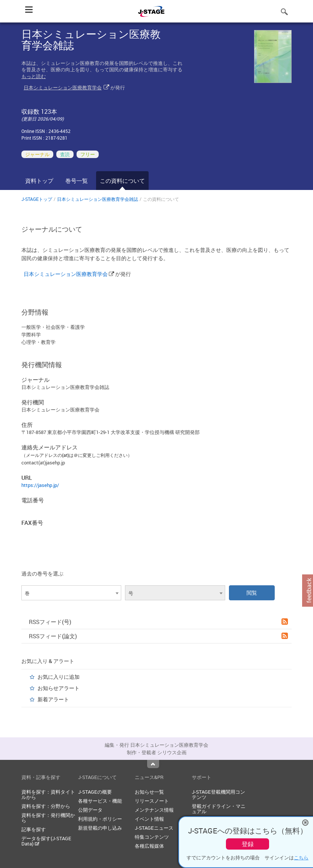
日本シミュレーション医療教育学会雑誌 (98, 199)
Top (153, 764)
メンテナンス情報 (154, 810)
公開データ (90, 810)
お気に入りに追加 (59, 677)
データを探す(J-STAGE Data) (46, 841)
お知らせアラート (59, 688)
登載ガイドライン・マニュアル (219, 809)
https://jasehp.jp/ (40, 485)
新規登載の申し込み (100, 828)
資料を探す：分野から (46, 806)
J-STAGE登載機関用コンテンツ (218, 794)
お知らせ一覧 (149, 792)
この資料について (122, 181)
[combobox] (71, 593)
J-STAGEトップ (37, 199)
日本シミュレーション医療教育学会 (63, 87)
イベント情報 (149, 819)
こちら (301, 857)
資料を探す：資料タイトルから (48, 794)
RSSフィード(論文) (158, 636)
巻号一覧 (77, 181)
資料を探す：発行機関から (48, 818)
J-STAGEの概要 (95, 792)
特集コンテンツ (152, 837)
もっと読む (34, 76)
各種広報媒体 (149, 846)
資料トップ (39, 181)
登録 (248, 844)
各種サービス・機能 (100, 801)
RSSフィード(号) (158, 622)
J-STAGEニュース (154, 828)
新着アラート (53, 699)
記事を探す (34, 829)
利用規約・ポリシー (100, 819)
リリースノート (152, 801)
